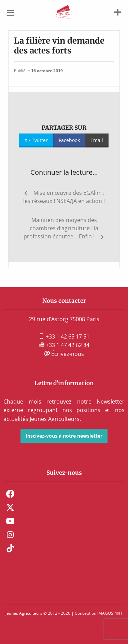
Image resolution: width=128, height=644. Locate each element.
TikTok (10, 548)
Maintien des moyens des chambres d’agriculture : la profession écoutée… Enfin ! (61, 228)
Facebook (69, 140)
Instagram (10, 535)
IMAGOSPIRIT (110, 613)
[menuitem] (64, 494)
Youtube (10, 521)
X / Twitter (36, 140)
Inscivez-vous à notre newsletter (64, 436)
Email (97, 140)
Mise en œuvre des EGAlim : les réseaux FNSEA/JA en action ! (64, 197)
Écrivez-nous (64, 354)
